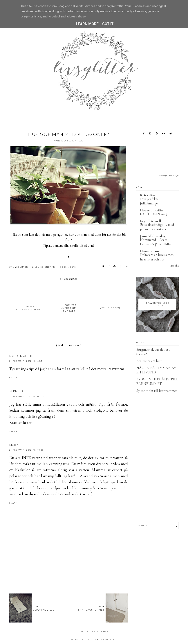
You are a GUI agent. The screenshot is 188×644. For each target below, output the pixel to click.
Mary (14, 445)
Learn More (87, 24)
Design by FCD (108, 639)
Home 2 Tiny (150, 251)
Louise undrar (45, 267)
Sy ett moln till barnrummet (157, 391)
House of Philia (151, 210)
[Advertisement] (76, 571)
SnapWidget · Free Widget (168, 176)
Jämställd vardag (153, 236)
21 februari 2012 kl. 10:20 (27, 450)
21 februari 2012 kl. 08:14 (27, 361)
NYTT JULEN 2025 (153, 214)
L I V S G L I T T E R (89, 639)
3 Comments (68, 267)
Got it (108, 24)
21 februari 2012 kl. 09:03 (27, 396)
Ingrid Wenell (151, 221)
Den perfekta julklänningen (150, 201)
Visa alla (174, 266)
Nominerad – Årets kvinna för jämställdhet (156, 242)
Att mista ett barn (149, 361)
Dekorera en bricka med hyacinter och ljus (157, 257)
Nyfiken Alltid (21, 356)
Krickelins (148, 195)
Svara (13, 378)
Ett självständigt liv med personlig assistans (157, 227)
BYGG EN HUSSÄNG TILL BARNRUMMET (157, 382)
